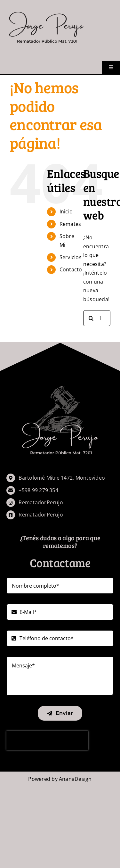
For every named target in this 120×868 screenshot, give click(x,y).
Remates (70, 224)
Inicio (66, 211)
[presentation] (47, 740)
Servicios (71, 257)
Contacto (71, 269)
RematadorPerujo (41, 502)
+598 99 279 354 (38, 490)
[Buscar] (91, 318)
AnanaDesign (75, 779)
